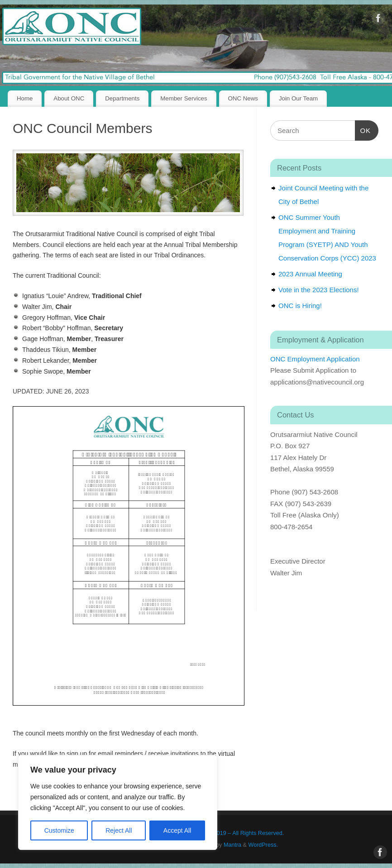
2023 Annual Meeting (310, 274)
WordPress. (263, 845)
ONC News (243, 98)
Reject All (119, 830)
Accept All (177, 830)
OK (363, 129)
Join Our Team (298, 98)
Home (25, 98)
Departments (122, 98)
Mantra (232, 845)
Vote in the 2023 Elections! (319, 290)
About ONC (69, 98)
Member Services (184, 98)
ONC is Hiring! (300, 306)
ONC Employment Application (315, 359)
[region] (118, 802)
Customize (59, 830)
